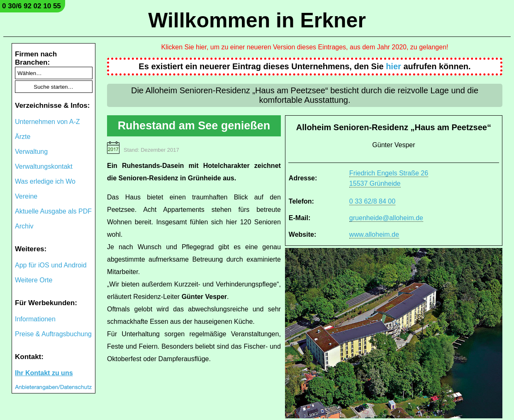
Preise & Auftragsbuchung (53, 334)
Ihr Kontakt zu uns (44, 373)
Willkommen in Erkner (257, 20)
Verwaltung (31, 152)
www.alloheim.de (374, 234)
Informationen (35, 319)
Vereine (26, 196)
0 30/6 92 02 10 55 (32, 6)
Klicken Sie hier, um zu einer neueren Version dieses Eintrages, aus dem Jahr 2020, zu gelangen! (305, 47)
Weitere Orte (34, 280)
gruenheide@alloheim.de (386, 218)
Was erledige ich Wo (45, 181)
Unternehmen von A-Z (48, 122)
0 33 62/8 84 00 (372, 201)
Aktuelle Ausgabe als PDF (53, 211)
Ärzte (23, 137)
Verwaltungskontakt (44, 166)
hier (393, 66)
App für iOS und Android (51, 265)
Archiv (24, 226)
